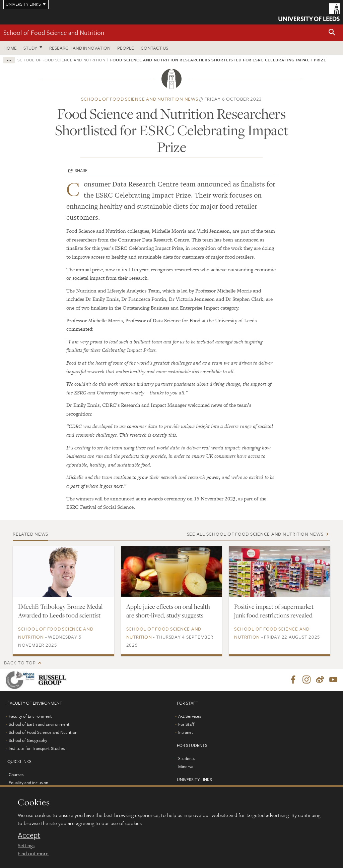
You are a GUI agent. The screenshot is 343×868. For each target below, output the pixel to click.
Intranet (186, 733)
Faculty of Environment (30, 716)
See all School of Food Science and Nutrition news (255, 534)
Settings (26, 845)
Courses (16, 775)
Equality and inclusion (28, 783)
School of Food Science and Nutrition (54, 32)
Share (81, 170)
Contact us (154, 48)
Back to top (20, 663)
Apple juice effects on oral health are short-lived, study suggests (168, 611)
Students (187, 759)
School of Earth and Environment (39, 724)
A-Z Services (190, 716)
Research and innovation (80, 48)
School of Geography (28, 741)
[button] (332, 33)
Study (30, 48)
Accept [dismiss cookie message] (29, 835)
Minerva (186, 767)
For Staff (186, 724)
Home (10, 48)
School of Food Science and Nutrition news (140, 99)
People (126, 48)
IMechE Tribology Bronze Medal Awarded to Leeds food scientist (60, 611)
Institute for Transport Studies (37, 749)
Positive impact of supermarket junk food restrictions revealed (274, 611)
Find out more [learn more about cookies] (33, 853)
